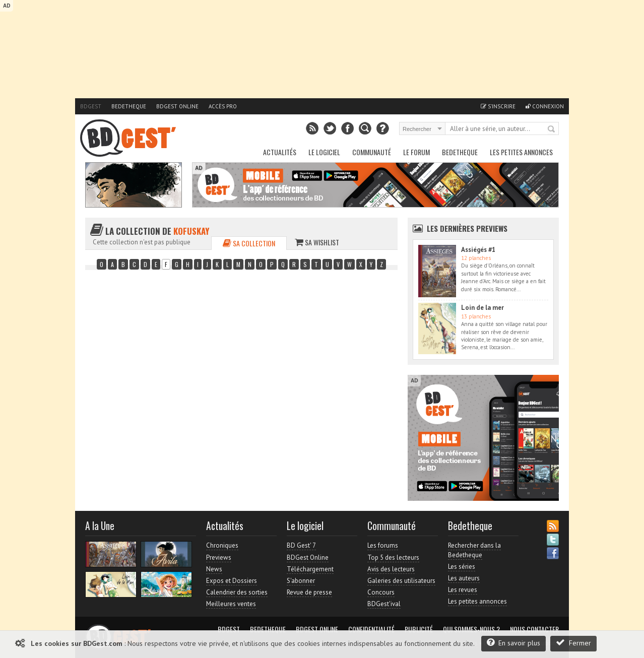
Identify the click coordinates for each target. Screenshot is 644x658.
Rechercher (552, 129)
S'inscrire (498, 106)
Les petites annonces (521, 152)
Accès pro (223, 106)
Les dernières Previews (467, 228)
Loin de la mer (482, 308)
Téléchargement (310, 569)
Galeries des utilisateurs (401, 581)
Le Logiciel (324, 152)
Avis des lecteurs (391, 569)
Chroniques (222, 545)
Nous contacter (534, 629)
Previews (219, 557)
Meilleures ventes (231, 604)
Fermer (573, 643)
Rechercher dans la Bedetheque (474, 550)
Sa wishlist (317, 242)
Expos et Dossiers (232, 581)
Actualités (280, 152)
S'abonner (301, 581)
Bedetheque (129, 106)
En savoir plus (513, 643)
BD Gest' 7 (301, 545)
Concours (381, 592)
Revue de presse (309, 592)
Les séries (462, 567)
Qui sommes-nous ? (471, 629)
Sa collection (249, 243)
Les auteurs (464, 578)
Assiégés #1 (478, 250)
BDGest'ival (384, 604)
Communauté (372, 152)
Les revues (463, 590)
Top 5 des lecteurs (393, 557)
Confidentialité (371, 629)
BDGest (91, 106)
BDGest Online (177, 106)
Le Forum (416, 152)
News (214, 569)
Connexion (545, 106)
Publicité (419, 629)
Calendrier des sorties (237, 592)
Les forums (383, 545)
